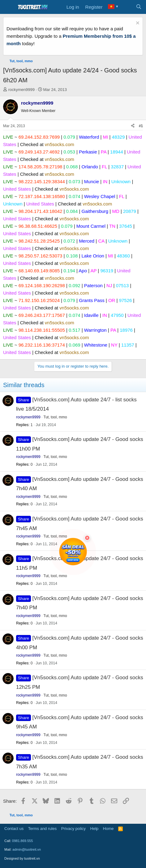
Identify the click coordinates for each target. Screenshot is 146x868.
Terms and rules (42, 829)
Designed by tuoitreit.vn (22, 858)
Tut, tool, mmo (55, 417)
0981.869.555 (22, 841)
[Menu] (9, 7)
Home (108, 829)
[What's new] (126, 7)
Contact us (14, 829)
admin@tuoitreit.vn (27, 849)
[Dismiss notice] (137, 24)
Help (94, 829)
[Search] (139, 7)
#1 (141, 126)
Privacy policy (73, 829)
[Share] (133, 126)
